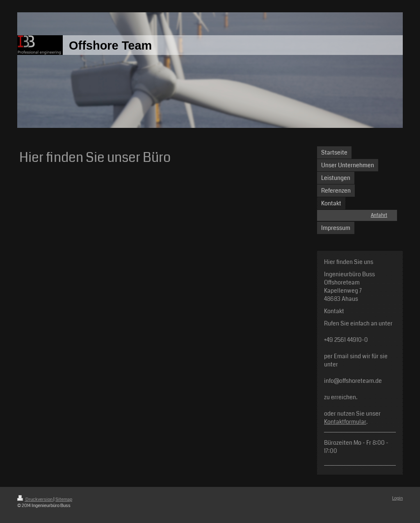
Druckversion (35, 499)
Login (397, 498)
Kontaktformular (345, 422)
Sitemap (64, 499)
